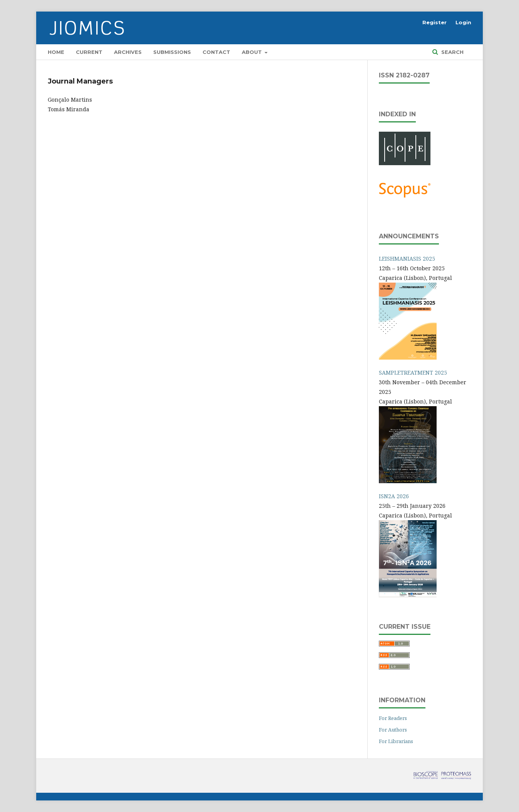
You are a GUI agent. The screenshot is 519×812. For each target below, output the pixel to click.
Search (452, 52)
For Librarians (396, 741)
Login (463, 22)
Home (56, 52)
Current (89, 52)
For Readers (393, 718)
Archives (128, 52)
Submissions (172, 52)
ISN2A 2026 (394, 496)
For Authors (393, 730)
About (253, 52)
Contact (216, 52)
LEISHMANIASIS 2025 (407, 259)
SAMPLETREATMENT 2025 (413, 373)
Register (434, 22)
